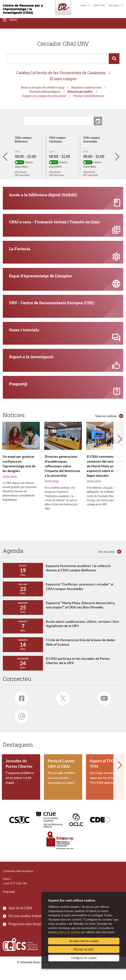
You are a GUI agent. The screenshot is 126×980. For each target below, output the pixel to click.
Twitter (61, 709)
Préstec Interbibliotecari (89, 96)
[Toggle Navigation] (10, 20)
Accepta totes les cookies (84, 941)
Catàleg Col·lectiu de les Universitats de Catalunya (61, 73)
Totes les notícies (106, 428)
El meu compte (63, 79)
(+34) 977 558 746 (15, 895)
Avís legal (59, 974)
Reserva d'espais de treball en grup (43, 87)
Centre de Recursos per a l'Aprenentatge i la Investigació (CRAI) (23, 9)
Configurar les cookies (84, 958)
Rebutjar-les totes (84, 949)
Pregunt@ (9, 903)
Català (83, 5)
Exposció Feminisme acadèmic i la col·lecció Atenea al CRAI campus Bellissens (78, 580)
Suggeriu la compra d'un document (44, 96)
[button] (7, 157)
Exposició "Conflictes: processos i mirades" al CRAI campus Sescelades (80, 598)
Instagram (20, 727)
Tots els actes (106, 563)
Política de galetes (79, 974)
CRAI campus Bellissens (23, 140)
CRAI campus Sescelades (92, 140)
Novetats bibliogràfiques (45, 92)
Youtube (103, 709)
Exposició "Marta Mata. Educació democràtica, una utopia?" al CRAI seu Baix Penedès (81, 617)
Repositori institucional (86, 87)
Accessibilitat (102, 974)
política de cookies (69, 932)
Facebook (20, 709)
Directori (99, 5)
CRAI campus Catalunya (57, 140)
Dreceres (114, 5)
